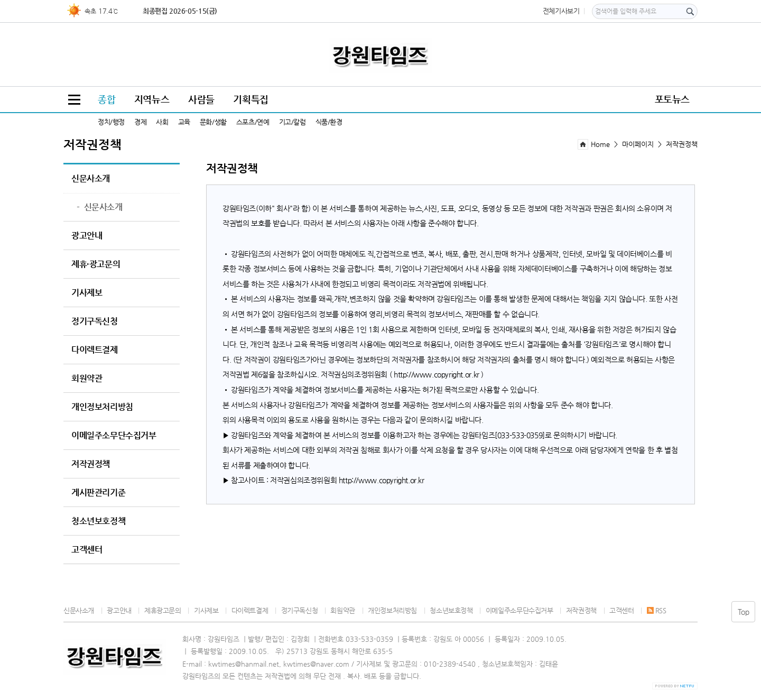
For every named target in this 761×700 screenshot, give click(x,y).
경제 (140, 122)
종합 (106, 99)
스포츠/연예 (253, 122)
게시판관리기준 (98, 493)
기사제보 (87, 293)
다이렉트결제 (95, 350)
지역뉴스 (152, 99)
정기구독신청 (95, 321)
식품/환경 (329, 122)
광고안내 (87, 236)
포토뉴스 (672, 99)
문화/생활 (213, 122)
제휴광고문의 (163, 610)
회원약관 (87, 379)
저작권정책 (91, 464)
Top (744, 612)
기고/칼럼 (293, 122)
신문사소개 (91, 179)
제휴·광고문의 (96, 264)
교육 (184, 122)
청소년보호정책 (98, 521)
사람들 (201, 99)
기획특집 (250, 99)
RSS (657, 610)
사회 (162, 122)
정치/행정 (111, 122)
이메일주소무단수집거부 (114, 436)
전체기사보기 (561, 11)
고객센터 (87, 550)
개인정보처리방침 (102, 407)
